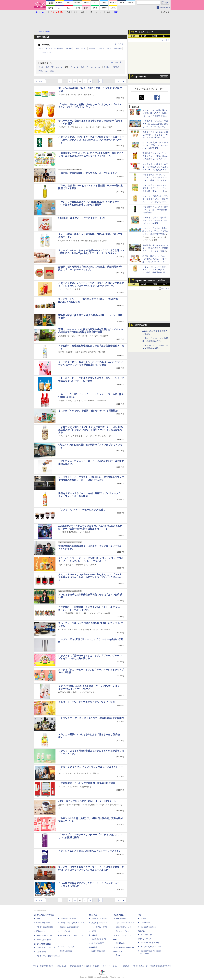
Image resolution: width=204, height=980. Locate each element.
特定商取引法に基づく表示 (161, 966)
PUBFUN (142, 931)
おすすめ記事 (141, 325)
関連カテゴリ (46, 63)
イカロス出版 (118, 915)
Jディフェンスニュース (125, 923)
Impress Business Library (70, 927)
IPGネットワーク (145, 939)
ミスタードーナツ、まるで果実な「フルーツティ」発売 (87, 702)
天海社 (143, 918)
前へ (38, 81)
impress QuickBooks (149, 927)
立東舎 (94, 931)
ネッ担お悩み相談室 (44, 940)
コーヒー (101, 48)
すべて (41, 48)
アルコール (74, 67)
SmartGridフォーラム (69, 918)
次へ (122, 81)
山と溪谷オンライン (99, 939)
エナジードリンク (45, 52)
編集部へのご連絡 (93, 966)
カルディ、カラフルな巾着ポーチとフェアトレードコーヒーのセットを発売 (155, 220)
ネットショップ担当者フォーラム (73, 923)
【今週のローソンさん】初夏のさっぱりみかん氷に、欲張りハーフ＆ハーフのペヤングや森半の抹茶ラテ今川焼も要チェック (155, 127)
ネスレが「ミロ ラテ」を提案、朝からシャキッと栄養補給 (88, 411)
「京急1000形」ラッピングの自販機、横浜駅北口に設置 (87, 783)
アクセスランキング (144, 32)
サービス (90, 67)
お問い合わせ (62, 966)
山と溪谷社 (93, 935)
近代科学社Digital (98, 951)
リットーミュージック (100, 918)
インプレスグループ (140, 966)
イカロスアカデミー (124, 935)
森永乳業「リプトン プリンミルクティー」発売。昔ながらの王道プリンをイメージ (155, 156)
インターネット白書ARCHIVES (48, 956)
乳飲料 (109, 48)
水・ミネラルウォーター (54, 48)
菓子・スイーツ (57, 67)
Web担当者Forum (43, 923)
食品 (76, 12)
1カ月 (165, 36)
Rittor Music (94, 915)
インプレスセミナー (68, 931)
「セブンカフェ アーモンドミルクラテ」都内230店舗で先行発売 (91, 718)
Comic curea (146, 923)
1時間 (133, 36)
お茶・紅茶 (118, 48)
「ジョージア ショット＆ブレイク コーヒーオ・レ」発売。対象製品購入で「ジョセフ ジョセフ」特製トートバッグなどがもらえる (91, 430)
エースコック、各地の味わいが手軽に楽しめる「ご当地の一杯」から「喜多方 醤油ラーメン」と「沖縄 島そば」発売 (155, 116)
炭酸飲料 (68, 48)
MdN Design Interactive (125, 947)
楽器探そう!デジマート (100, 923)
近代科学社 (93, 947)
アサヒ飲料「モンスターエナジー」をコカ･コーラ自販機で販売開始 (155, 210)
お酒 (90, 12)
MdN (115, 940)
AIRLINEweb (121, 918)
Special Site (141, 77)
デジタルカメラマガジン (46, 947)
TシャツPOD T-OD (99, 927)
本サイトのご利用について (43, 966)
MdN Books (121, 943)
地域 (108, 12)
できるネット (42, 952)
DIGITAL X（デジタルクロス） (72, 935)
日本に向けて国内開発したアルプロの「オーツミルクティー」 (90, 173)
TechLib (119, 955)
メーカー (99, 12)
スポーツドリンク (80, 48)
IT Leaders (40, 931)
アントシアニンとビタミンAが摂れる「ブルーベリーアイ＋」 (90, 851)
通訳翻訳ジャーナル (124, 927)
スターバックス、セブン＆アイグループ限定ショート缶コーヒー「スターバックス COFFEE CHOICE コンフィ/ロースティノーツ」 (91, 140)
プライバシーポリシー (111, 966)
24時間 (144, 36)
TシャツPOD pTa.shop (150, 942)
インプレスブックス (68, 947)
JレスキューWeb (123, 931)
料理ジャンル (43, 71)
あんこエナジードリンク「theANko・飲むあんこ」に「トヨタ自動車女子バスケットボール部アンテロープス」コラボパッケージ (91, 577)
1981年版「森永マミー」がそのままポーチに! (82, 218)
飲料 (83, 12)
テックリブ (118, 952)
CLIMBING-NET (98, 943)
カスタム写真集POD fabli (151, 947)
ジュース (92, 48)
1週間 (155, 36)
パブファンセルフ (148, 935)
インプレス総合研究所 (45, 927)
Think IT (39, 918)
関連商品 (116, 67)
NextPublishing (66, 951)
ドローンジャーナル (44, 935)
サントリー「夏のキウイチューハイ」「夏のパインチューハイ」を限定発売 (155, 145)
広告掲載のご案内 (76, 966)
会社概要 (126, 966)
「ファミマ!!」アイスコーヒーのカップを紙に (82, 510)
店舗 (68, 12)
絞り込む (46, 45)
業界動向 (107, 67)
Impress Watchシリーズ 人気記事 (150, 280)
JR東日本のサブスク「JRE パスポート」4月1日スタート (87, 801)
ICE (139, 915)
